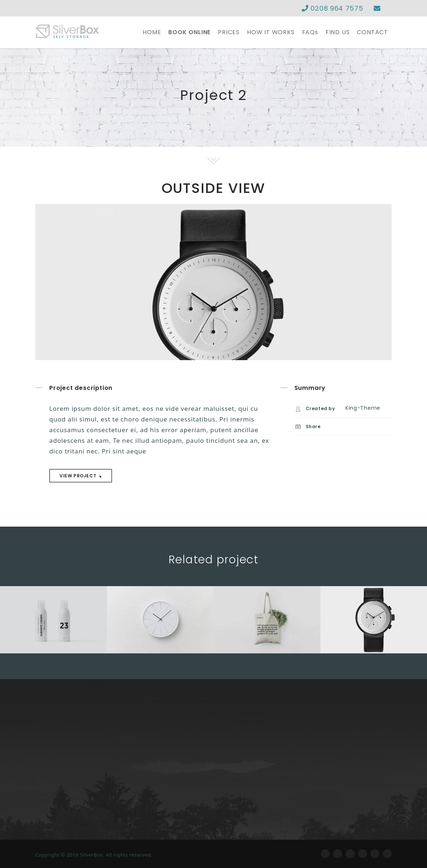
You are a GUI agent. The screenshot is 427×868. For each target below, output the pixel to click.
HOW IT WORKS (271, 32)
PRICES (229, 32)
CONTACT (372, 32)
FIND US (338, 32)
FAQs (310, 32)
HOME (152, 32)
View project (79, 476)
